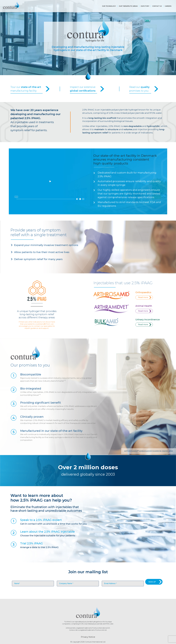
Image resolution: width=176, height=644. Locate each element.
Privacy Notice (88, 638)
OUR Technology (109, 6)
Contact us (157, 6)
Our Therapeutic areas (128, 6)
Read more (144, 298)
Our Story (145, 6)
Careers (168, 6)
